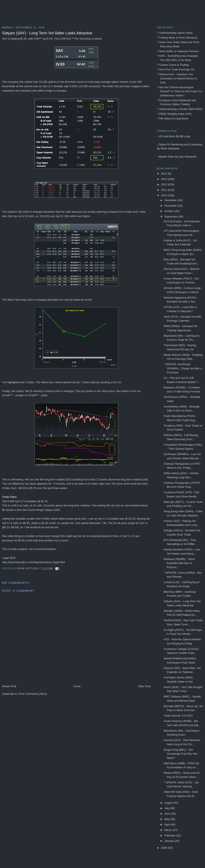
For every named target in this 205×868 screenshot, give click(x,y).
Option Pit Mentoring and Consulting (180, 144)
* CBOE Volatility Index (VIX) (174, 114)
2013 (165, 179)
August (169, 803)
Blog (102, 15)
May (167, 819)
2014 (165, 174)
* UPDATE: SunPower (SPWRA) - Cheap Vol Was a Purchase (183, 368)
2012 (165, 184)
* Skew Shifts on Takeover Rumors (178, 51)
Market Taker (166, 157)
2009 (165, 848)
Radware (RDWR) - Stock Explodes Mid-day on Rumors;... (179, 563)
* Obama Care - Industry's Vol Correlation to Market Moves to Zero (177, 78)
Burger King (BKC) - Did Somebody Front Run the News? (180, 754)
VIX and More (167, 136)
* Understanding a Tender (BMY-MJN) (180, 109)
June (168, 814)
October (170, 211)
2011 (165, 190)
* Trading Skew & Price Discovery (177, 38)
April (168, 825)
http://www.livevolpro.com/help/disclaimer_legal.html (33, 562)
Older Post (144, 686)
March (169, 830)
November (171, 206)
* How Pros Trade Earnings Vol (176, 69)
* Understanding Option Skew (175, 33)
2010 (165, 195)
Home (77, 686)
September (171, 217)
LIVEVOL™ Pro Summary (75, 39)
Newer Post (9, 686)
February (170, 835)
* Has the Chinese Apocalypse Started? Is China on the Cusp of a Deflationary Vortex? (179, 91)
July (167, 808)
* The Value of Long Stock (173, 118)
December (171, 200)
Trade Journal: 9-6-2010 (178, 716)
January (170, 841)
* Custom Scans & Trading (173, 65)
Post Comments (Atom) (33, 694)
